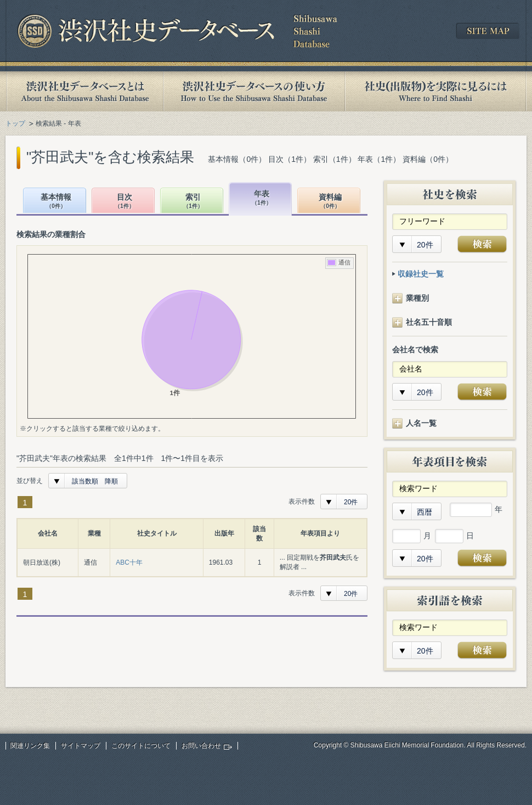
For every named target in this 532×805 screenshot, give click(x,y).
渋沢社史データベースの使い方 (254, 91)
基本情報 (56, 202)
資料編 (330, 202)
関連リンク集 (30, 746)
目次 (124, 202)
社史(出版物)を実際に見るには (435, 91)
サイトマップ (81, 746)
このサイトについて (141, 746)
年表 (262, 198)
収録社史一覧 (421, 274)
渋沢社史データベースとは (84, 91)
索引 (193, 202)
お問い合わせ (201, 746)
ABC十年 (129, 562)
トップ (15, 123)
